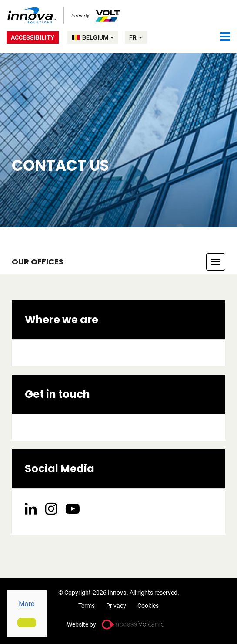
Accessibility (33, 37)
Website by (82, 624)
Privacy (116, 606)
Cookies (148, 606)
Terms (87, 606)
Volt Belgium (64, 15)
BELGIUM (98, 37)
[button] (27, 623)
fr (136, 37)
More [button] (27, 604)
